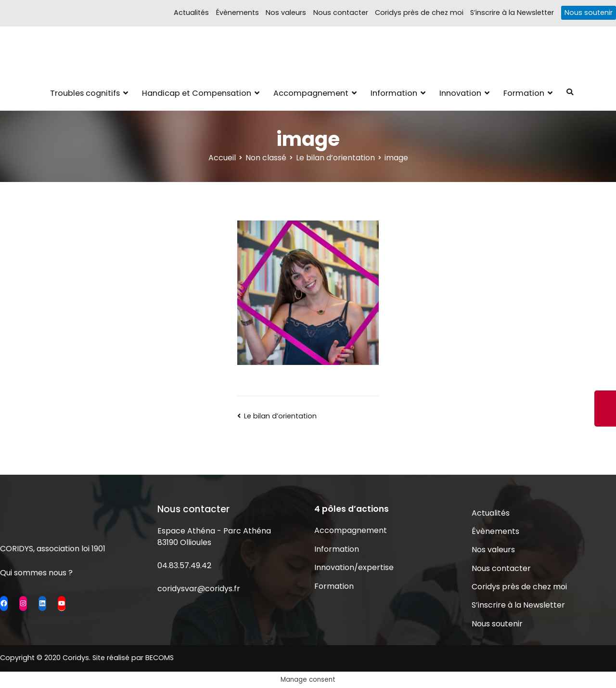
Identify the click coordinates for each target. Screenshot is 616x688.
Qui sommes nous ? (36, 573)
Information (394, 93)
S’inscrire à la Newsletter (512, 13)
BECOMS (160, 658)
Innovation (460, 93)
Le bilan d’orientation (280, 416)
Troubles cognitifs (85, 93)
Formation (524, 93)
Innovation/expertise (354, 567)
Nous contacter (341, 13)
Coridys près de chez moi (419, 13)
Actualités (191, 13)
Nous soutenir (589, 13)
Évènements (237, 13)
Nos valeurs (286, 13)
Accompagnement (311, 93)
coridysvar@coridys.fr (199, 589)
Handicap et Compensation (197, 93)
